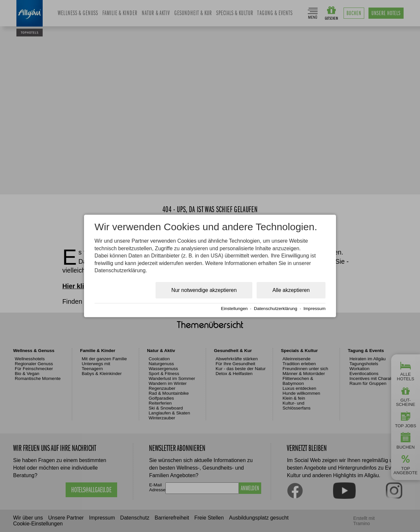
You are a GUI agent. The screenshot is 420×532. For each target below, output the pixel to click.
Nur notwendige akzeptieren (204, 290)
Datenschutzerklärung (276, 309)
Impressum (315, 309)
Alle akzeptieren (291, 290)
